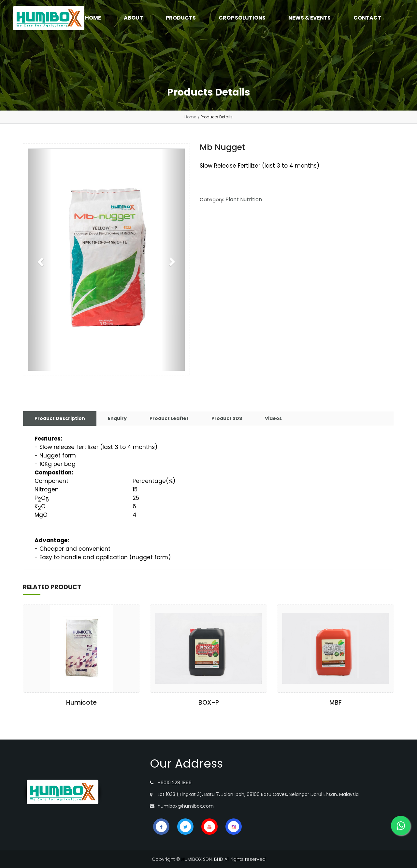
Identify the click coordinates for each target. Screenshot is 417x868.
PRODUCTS (181, 18)
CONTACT (367, 18)
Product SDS (227, 418)
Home (190, 117)
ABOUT (133, 18)
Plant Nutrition (244, 199)
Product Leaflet (169, 418)
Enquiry (117, 418)
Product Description (60, 418)
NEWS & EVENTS (309, 18)
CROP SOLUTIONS (242, 18)
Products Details (217, 117)
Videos (273, 418)
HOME (93, 18)
